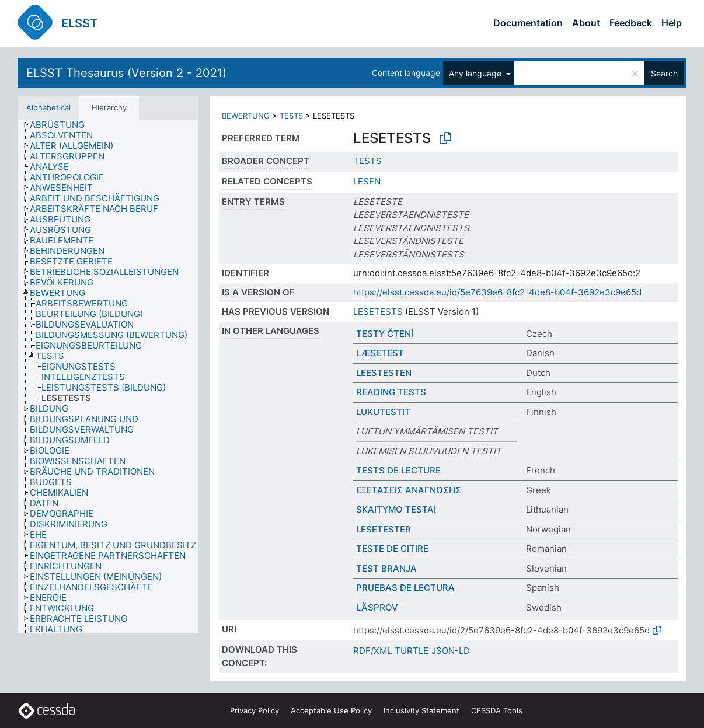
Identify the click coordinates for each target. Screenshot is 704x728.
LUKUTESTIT (383, 412)
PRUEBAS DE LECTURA (405, 588)
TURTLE (412, 651)
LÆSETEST (380, 353)
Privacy (255, 710)
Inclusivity (421, 710)
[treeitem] (62, 125)
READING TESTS (391, 392)
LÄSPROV (377, 607)
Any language (476, 73)
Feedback (631, 23)
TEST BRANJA (386, 568)
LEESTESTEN (384, 373)
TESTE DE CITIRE (392, 548)
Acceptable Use (331, 710)
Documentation (528, 23)
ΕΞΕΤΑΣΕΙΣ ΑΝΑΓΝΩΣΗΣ (409, 490)
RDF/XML (372, 651)
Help (672, 23)
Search (664, 73)
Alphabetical (48, 107)
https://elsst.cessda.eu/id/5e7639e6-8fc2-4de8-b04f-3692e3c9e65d (497, 292)
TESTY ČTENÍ (385, 334)
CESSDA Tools (497, 710)
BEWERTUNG (246, 116)
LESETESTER (384, 529)
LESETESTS (378, 311)
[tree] (108, 377)
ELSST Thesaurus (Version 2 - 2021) (126, 73)
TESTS (291, 116)
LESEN (367, 181)
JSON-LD (451, 651)
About (586, 23)
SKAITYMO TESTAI (396, 509)
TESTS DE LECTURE (398, 470)
